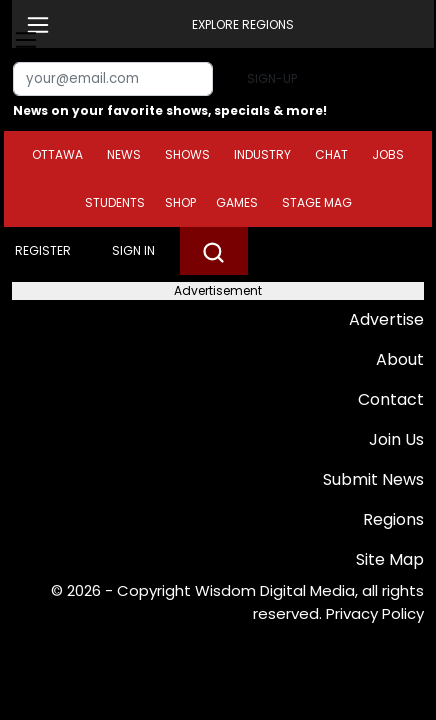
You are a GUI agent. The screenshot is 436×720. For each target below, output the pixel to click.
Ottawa (57, 154)
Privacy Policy (375, 613)
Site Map (390, 559)
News (124, 154)
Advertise (386, 319)
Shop (180, 202)
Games (237, 202)
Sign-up (272, 78)
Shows (187, 154)
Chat (331, 154)
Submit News (373, 479)
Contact (391, 399)
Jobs (388, 154)
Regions (393, 519)
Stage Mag (317, 202)
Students (115, 202)
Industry (262, 154)
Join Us (396, 439)
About (400, 359)
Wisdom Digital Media (275, 590)
